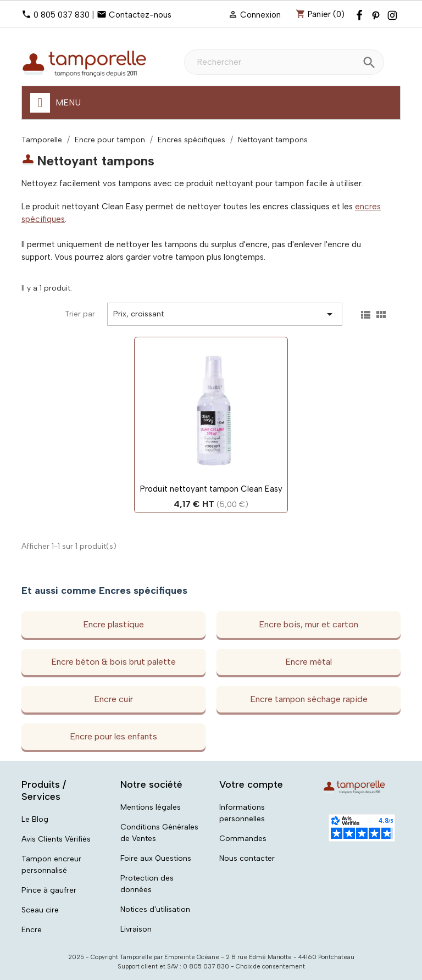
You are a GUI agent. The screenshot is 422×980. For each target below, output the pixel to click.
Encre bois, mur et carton (309, 624)
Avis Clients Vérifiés (56, 839)
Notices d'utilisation (155, 909)
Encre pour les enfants (113, 736)
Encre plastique (113, 624)
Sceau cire (40, 910)
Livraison (136, 929)
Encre (32, 930)
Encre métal (309, 662)
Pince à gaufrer (49, 890)
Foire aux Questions (156, 858)
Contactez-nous (140, 15)
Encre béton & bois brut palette (113, 662)
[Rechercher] (284, 62)
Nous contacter (247, 858)
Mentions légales (151, 807)
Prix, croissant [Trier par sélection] (225, 314)
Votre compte (251, 784)
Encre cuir (113, 699)
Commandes (243, 839)
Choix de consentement (270, 967)
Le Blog (35, 819)
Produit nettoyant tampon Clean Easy (211, 489)
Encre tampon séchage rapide (309, 699)
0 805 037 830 (62, 15)
